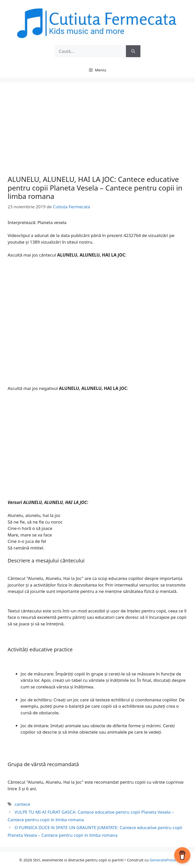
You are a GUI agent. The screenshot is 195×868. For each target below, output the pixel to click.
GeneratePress (163, 860)
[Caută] (133, 51)
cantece (22, 804)
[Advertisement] (97, 134)
